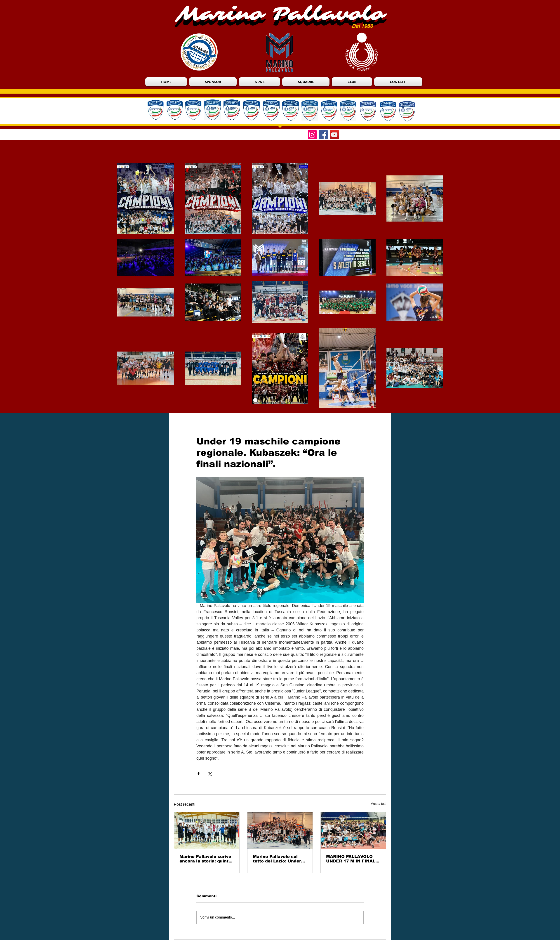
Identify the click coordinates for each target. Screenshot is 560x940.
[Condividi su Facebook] (199, 773)
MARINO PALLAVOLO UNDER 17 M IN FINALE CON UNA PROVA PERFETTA (352, 859)
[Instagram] (312, 135)
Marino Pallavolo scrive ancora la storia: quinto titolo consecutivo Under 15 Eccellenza (205, 859)
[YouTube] (334, 135)
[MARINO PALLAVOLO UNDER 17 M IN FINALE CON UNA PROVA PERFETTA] (353, 831)
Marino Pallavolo (281, 14)
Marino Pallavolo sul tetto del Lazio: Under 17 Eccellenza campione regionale (280, 859)
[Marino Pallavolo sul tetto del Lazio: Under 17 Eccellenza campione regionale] (280, 831)
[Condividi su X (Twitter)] (210, 773)
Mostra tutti (378, 804)
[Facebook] (323, 135)
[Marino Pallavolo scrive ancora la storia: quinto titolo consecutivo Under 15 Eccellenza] (207, 831)
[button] (352, 82)
